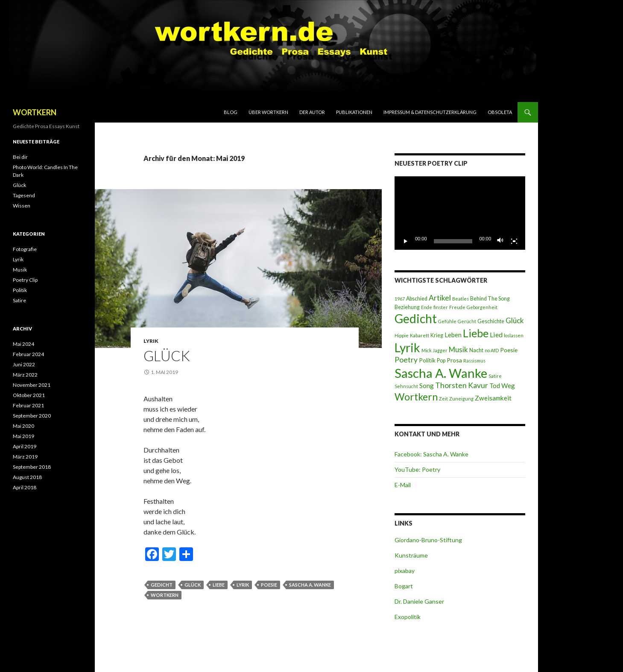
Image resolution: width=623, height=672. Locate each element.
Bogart (404, 586)
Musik (20, 270)
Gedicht (162, 585)
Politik (20, 290)
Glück (167, 356)
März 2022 (25, 375)
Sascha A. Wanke (310, 585)
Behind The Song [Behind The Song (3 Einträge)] (490, 299)
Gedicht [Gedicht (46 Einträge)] (416, 318)
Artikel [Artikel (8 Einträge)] (440, 298)
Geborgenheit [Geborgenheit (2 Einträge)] (482, 307)
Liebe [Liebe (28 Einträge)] (476, 333)
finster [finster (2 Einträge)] (441, 307)
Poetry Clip (25, 280)
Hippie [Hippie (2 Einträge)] (402, 335)
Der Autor (312, 112)
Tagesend (24, 195)
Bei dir (20, 157)
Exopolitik (408, 617)
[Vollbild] (514, 241)
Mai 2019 (23, 436)
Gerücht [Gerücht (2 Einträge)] (467, 321)
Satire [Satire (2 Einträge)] (495, 376)
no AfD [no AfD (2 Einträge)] (492, 350)
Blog (231, 112)
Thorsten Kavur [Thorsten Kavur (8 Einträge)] (462, 385)
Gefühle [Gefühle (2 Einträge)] (447, 321)
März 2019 (25, 457)
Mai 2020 (23, 426)
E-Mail (403, 485)
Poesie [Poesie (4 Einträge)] (509, 350)
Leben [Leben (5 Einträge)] (453, 335)
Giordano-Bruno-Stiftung (428, 540)
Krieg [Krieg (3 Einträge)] (437, 335)
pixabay (405, 571)
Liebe (219, 585)
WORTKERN (35, 112)
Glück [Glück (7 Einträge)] (515, 320)
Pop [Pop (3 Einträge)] (441, 361)
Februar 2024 (28, 354)
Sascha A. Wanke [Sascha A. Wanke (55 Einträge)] (441, 373)
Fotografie (25, 249)
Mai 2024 (23, 344)
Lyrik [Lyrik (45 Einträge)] (407, 348)
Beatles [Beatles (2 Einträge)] (461, 299)
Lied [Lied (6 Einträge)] (496, 335)
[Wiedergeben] (406, 241)
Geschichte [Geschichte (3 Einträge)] (491, 321)
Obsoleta (500, 112)
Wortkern (165, 595)
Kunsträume (411, 555)
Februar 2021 (28, 405)
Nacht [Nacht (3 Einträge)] (476, 350)
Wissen (22, 206)
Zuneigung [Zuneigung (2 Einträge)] (461, 399)
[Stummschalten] (500, 241)
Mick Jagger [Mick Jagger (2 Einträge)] (434, 350)
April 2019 (25, 446)
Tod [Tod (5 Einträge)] (495, 386)
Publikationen (354, 112)
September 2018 (32, 467)
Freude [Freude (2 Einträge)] (457, 307)
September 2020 (32, 416)
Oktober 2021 (29, 395)
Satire (19, 300)
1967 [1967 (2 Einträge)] (400, 299)
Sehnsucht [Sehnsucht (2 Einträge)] (406, 386)
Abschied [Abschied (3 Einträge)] (417, 299)
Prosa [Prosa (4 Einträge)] (454, 360)
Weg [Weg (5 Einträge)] (508, 386)
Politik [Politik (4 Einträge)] (427, 360)
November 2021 (32, 385)
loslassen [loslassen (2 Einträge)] (514, 335)
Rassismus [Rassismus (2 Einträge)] (474, 361)
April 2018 (25, 487)
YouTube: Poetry (417, 469)
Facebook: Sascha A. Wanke (431, 454)
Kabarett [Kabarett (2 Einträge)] (420, 335)
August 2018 (27, 477)
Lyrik (151, 341)
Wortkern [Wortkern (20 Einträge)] (416, 397)
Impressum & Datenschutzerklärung (430, 112)
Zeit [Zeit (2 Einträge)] (443, 399)
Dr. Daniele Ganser (419, 601)
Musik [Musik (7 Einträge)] (458, 349)
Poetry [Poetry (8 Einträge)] (406, 360)
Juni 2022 (24, 364)
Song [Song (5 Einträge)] (427, 386)
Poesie (269, 585)
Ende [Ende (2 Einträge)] (427, 307)
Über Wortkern (268, 112)
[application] (460, 213)
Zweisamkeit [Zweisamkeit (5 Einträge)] (493, 398)
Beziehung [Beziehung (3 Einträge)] (407, 307)
